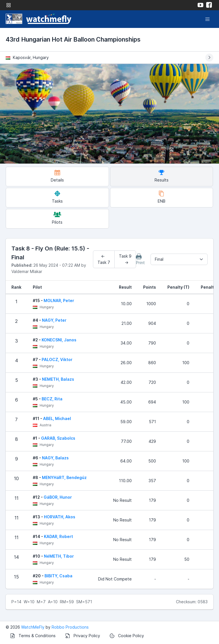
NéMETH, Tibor (59, 556)
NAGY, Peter (54, 320)
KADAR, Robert (58, 536)
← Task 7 (104, 259)
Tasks (57, 197)
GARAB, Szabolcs (58, 438)
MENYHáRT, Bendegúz (64, 477)
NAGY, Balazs (55, 458)
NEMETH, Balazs (58, 379)
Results (162, 176)
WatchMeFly (33, 627)
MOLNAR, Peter (59, 300)
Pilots (57, 218)
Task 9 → (125, 259)
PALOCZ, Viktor (57, 359)
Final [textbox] (159, 259)
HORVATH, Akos (60, 517)
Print (140, 259)
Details (57, 176)
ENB (162, 197)
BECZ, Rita (52, 399)
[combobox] (179, 259)
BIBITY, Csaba (58, 576)
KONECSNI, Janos (59, 340)
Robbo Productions (70, 627)
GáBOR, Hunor (58, 497)
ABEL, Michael (57, 418)
